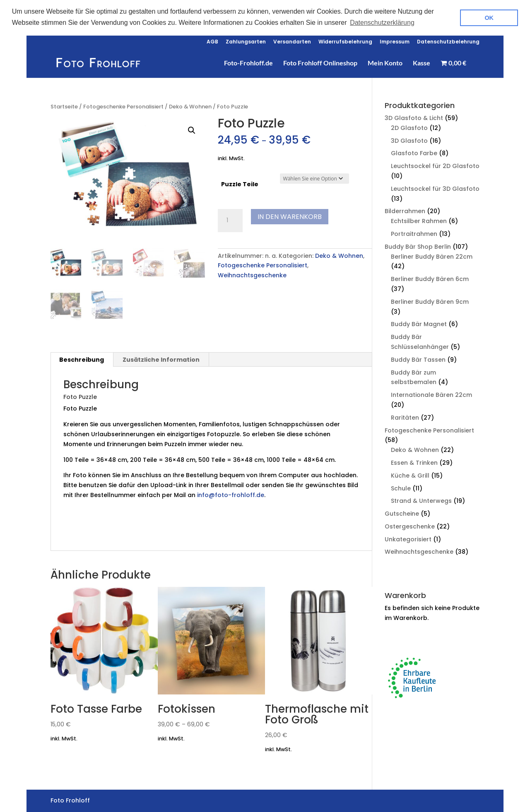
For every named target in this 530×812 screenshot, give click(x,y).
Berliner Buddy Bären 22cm (432, 255)
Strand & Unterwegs (421, 500)
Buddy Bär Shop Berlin (418, 246)
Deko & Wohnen (190, 106)
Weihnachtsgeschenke (252, 274)
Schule (401, 487)
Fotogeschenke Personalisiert (123, 106)
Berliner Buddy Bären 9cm (430, 301)
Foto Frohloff (112, 532)
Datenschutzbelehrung (448, 41)
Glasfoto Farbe (414, 152)
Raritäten (405, 417)
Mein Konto (385, 62)
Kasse (422, 62)
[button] (192, 130)
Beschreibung (82, 359)
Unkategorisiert (408, 538)
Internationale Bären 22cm (431, 394)
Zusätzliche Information (161, 359)
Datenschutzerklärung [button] (382, 23)
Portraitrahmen (414, 233)
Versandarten (292, 41)
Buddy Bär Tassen (418, 359)
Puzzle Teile (240, 183)
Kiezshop (78, 532)
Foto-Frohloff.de (248, 62)
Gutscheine (402, 513)
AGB (212, 41)
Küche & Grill (410, 475)
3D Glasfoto (409, 139)
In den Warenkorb (290, 215)
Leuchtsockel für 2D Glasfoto (435, 165)
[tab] (82, 359)
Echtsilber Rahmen (419, 220)
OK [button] (489, 18)
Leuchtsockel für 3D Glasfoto (435, 188)
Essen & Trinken (414, 462)
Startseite (64, 106)
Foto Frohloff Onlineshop (320, 62)
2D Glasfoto (409, 127)
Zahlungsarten (246, 41)
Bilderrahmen (405, 210)
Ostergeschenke (410, 526)
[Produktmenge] (230, 220)
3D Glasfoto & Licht (414, 117)
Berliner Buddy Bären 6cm (430, 278)
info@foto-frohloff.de (231, 494)
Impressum (395, 41)
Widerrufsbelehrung (345, 41)
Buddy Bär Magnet (419, 323)
